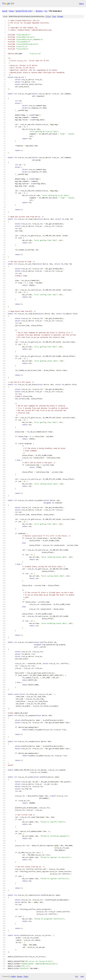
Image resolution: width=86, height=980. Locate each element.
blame (60, 16)
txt (77, 976)
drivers (39, 11)
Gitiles (13, 976)
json (82, 976)
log (54, 16)
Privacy (20, 976)
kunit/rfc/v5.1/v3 (24, 11)
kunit (5, 11)
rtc (46, 11)
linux (11, 11)
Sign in (81, 4)
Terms (26, 976)
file (48, 16)
